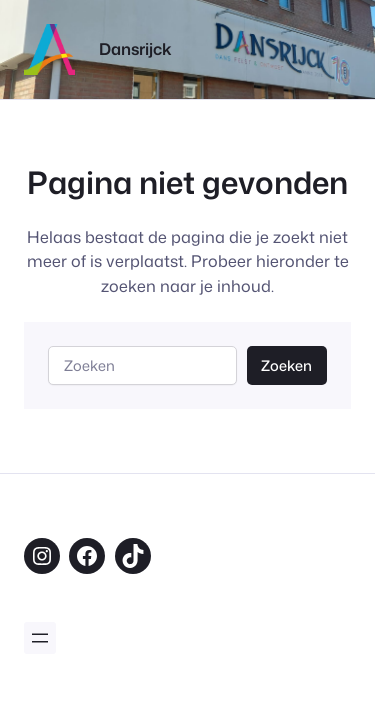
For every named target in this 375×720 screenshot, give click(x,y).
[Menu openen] (40, 638)
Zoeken (286, 365)
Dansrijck (135, 48)
